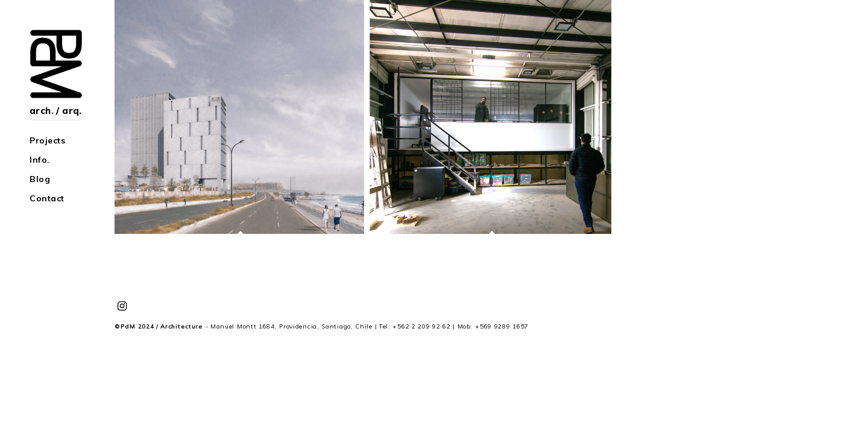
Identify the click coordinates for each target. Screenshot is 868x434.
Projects (47, 140)
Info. (40, 160)
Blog (40, 179)
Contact (47, 198)
